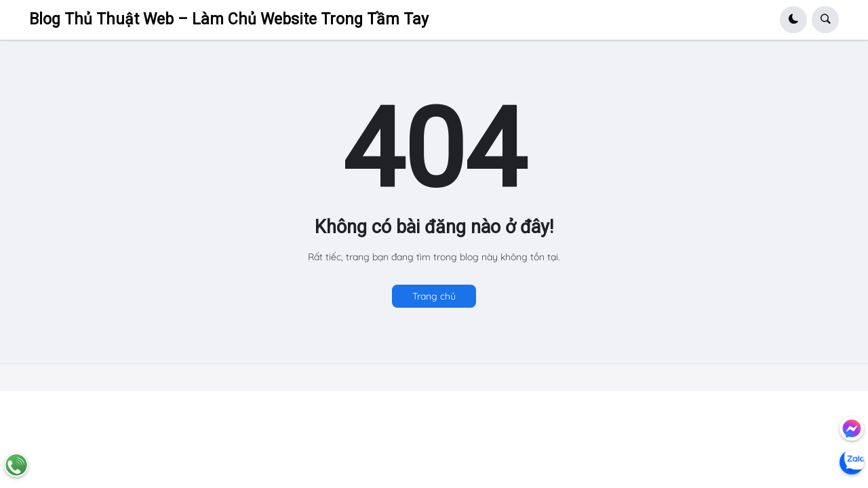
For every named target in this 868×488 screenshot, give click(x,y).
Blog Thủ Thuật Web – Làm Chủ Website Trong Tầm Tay (229, 19)
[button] (793, 20)
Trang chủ (434, 296)
